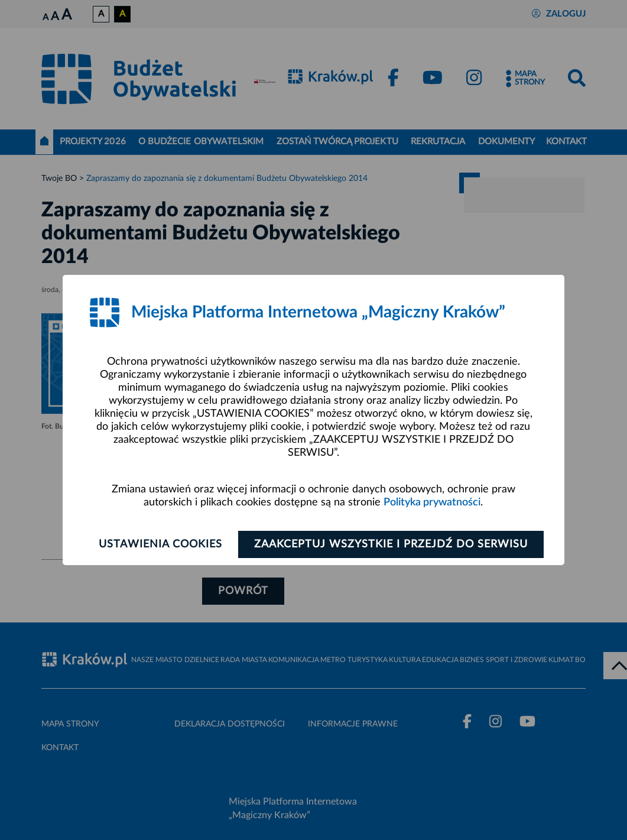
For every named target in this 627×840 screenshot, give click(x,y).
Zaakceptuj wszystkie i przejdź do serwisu (391, 544)
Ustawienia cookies (160, 544)
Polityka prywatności (432, 502)
